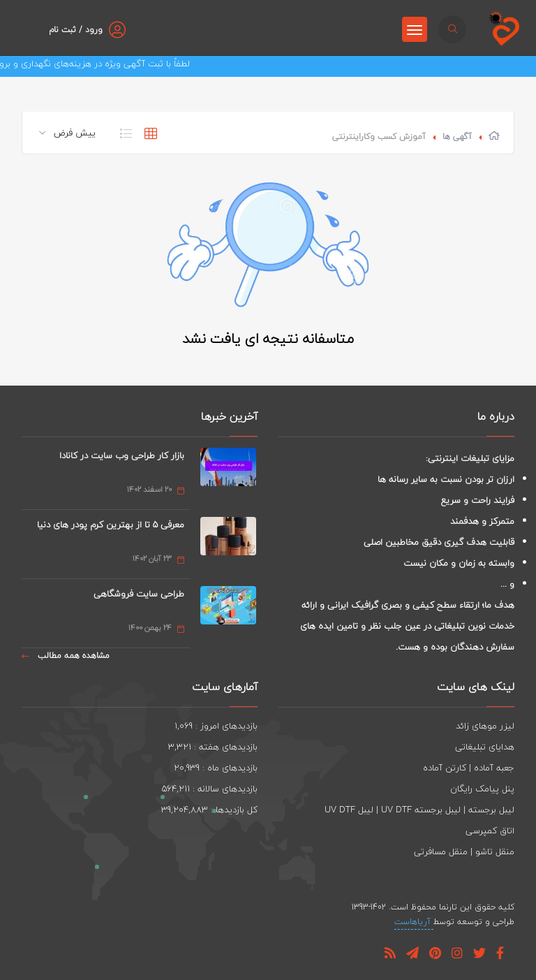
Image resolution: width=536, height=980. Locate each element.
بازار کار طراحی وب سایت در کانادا (122, 455)
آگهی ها (457, 137)
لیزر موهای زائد (485, 726)
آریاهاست (414, 922)
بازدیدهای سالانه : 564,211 (210, 789)
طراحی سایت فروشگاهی (139, 594)
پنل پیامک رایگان (482, 789)
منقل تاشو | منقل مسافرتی (464, 851)
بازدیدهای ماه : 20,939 (216, 768)
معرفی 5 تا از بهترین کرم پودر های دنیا (111, 525)
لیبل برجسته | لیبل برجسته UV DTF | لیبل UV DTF (419, 810)
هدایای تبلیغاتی (485, 747)
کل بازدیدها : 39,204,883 (209, 810)
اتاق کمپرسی (490, 831)
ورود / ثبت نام (76, 30)
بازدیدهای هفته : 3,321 (213, 747)
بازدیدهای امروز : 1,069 (216, 726)
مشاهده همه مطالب (66, 656)
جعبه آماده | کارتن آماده (469, 768)
